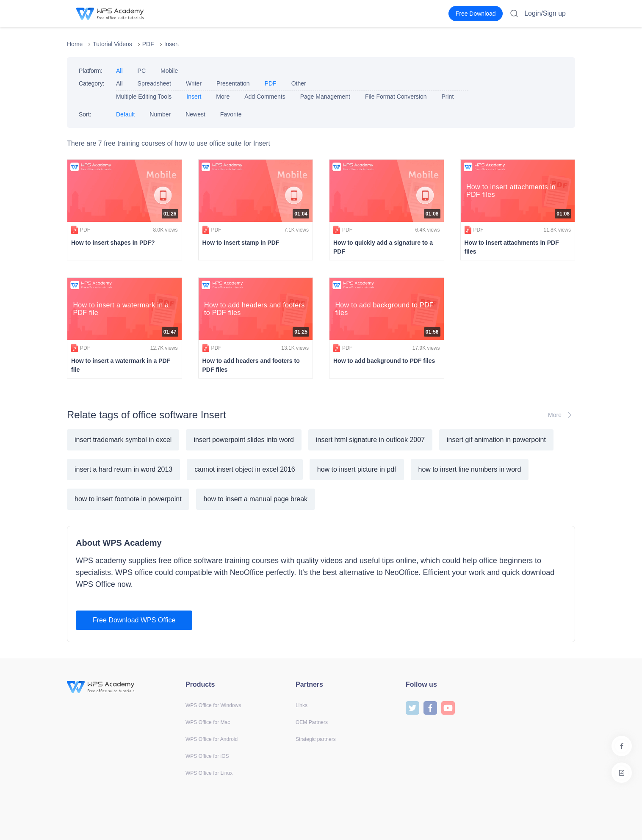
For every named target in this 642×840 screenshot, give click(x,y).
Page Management (325, 97)
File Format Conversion (396, 97)
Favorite (231, 114)
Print (447, 97)
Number (160, 114)
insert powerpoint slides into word (244, 440)
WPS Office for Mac (208, 722)
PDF (148, 44)
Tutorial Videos (112, 44)
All (119, 71)
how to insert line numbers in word (470, 469)
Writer (194, 83)
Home (75, 44)
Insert (172, 44)
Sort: (85, 114)
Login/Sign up (545, 13)
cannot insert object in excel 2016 (245, 469)
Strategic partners (316, 739)
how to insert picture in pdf (357, 469)
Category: (92, 83)
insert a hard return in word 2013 (123, 469)
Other (299, 83)
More (223, 97)
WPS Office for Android (212, 739)
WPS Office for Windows (213, 705)
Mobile (169, 71)
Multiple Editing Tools (144, 97)
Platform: (91, 71)
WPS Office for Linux (209, 773)
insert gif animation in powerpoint (496, 440)
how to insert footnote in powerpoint (128, 499)
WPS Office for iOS (207, 756)
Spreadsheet (154, 83)
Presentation (233, 83)
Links (302, 705)
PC (142, 71)
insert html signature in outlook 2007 (370, 440)
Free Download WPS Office (134, 620)
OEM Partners (312, 722)
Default (125, 114)
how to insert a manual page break (256, 499)
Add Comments (265, 97)
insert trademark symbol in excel (123, 440)
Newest (195, 114)
